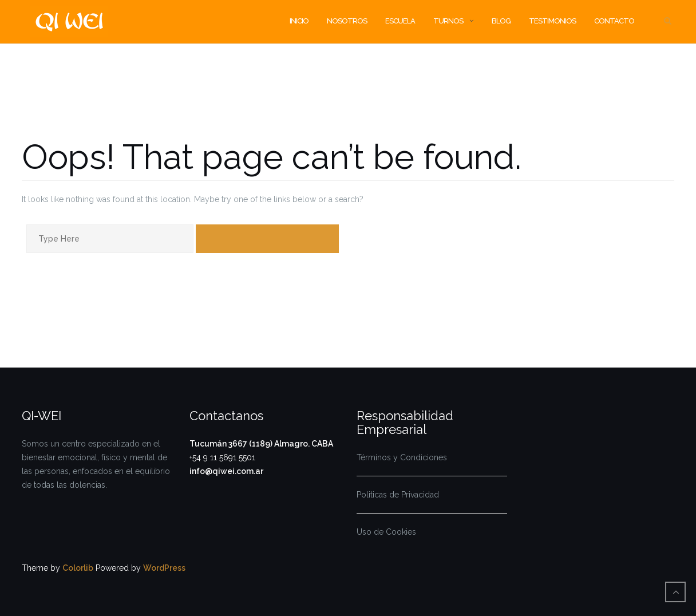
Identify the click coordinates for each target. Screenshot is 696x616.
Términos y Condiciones (402, 457)
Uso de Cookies (386, 532)
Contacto (614, 21)
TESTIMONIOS (552, 21)
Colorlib (78, 568)
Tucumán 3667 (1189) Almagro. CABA (261, 444)
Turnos (448, 21)
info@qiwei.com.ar (226, 471)
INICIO (299, 21)
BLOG (501, 21)
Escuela (400, 21)
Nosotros (347, 21)
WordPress (164, 568)
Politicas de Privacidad (398, 495)
